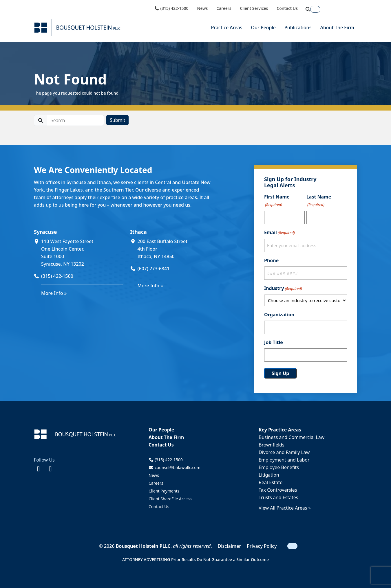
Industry (283, 289)
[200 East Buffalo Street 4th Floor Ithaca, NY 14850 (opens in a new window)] (179, 249)
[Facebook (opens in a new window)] (38, 468)
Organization (279, 315)
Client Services (254, 8)
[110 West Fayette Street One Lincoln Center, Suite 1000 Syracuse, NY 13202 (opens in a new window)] (82, 253)
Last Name (319, 201)
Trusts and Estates (278, 497)
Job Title (274, 342)
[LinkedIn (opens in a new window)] (50, 468)
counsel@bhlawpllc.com (175, 467)
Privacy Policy (262, 546)
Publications (298, 27)
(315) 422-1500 (171, 8)
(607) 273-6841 (154, 269)
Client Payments (164, 491)
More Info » (54, 293)
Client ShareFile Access (170, 499)
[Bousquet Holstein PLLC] (77, 28)
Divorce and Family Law (284, 452)
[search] (75, 120)
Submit (117, 120)
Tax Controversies (278, 490)
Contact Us (287, 8)
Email (279, 233)
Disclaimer (230, 546)
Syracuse (45, 232)
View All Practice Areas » (285, 508)
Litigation (269, 475)
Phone (271, 260)
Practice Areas (226, 27)
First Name (277, 201)
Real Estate (271, 482)
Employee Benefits (279, 467)
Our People (263, 27)
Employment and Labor (284, 460)
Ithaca (139, 232)
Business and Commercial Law (292, 437)
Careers (224, 8)
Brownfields (272, 445)
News (203, 8)
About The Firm (337, 27)
